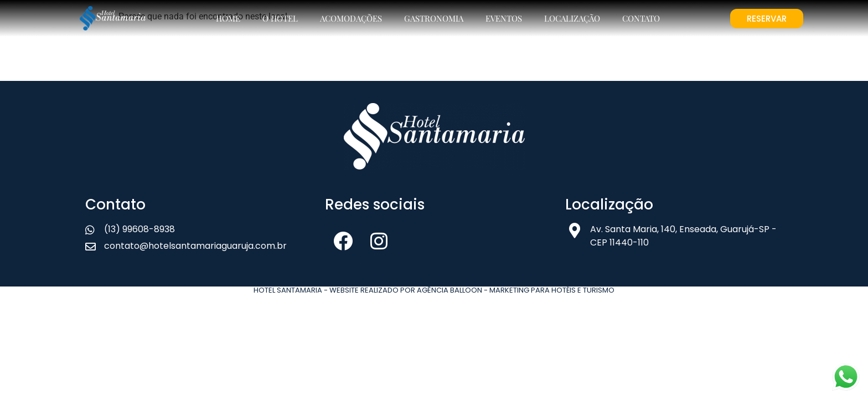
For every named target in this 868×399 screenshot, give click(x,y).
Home (228, 18)
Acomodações (351, 18)
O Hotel (280, 18)
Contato (641, 18)
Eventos (504, 18)
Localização (572, 18)
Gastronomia (434, 18)
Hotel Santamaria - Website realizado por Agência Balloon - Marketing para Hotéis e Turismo (434, 290)
